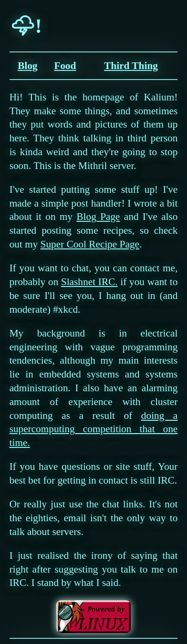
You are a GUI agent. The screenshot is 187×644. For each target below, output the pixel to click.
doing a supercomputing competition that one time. (94, 429)
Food (65, 66)
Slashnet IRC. (89, 282)
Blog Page (98, 217)
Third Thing (131, 66)
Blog (27, 66)
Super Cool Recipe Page (90, 244)
